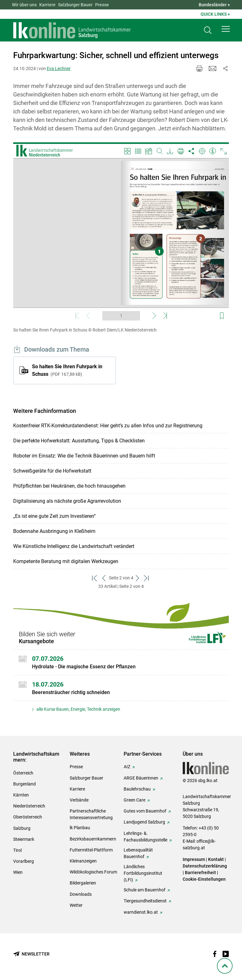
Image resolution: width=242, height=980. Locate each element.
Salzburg (22, 828)
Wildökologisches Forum (93, 872)
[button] (226, 29)
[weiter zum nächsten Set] (138, 578)
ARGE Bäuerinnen (141, 778)
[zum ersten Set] (95, 578)
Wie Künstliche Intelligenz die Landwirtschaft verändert (74, 546)
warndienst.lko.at (141, 912)
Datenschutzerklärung (205, 866)
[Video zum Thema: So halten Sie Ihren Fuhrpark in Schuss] (121, 233)
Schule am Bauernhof (145, 890)
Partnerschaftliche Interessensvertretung (91, 814)
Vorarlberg (24, 861)
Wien (18, 872)
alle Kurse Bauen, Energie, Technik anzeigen (78, 709)
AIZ (127, 767)
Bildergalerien (83, 883)
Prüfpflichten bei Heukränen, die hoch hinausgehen (69, 486)
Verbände (79, 800)
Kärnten (21, 795)
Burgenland (24, 784)
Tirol (17, 850)
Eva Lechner (59, 68)
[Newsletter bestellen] (31, 954)
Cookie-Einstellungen (204, 879)
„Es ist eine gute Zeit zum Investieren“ (54, 516)
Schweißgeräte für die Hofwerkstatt (52, 471)
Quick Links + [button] (215, 14)
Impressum (194, 859)
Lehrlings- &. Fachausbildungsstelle (145, 837)
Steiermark (24, 839)
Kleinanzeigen (83, 861)
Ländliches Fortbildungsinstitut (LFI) (143, 873)
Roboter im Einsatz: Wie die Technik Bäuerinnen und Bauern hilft (84, 456)
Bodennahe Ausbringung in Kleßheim (54, 531)
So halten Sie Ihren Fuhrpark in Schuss (67, 370)
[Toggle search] (208, 30)
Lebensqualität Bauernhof (138, 853)
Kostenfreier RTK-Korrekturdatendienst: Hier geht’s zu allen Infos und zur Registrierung (108, 426)
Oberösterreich (28, 817)
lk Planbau (80, 828)
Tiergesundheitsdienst (145, 901)
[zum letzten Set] (147, 578)
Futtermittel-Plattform (91, 850)
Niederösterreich (29, 806)
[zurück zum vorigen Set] (104, 578)
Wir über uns (24, 5)
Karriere (47, 5)
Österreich (23, 773)
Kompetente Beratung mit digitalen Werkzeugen (66, 561)
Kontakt (216, 859)
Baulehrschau (137, 789)
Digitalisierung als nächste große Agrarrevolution (67, 501)
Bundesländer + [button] (214, 5)
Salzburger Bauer (75, 5)
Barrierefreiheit (200, 873)
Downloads (81, 894)
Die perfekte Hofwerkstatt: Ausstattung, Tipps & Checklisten (79, 441)
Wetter (76, 905)
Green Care (134, 800)
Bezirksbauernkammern (93, 839)
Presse (102, 5)
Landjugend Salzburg (144, 822)
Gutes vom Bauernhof (145, 811)
